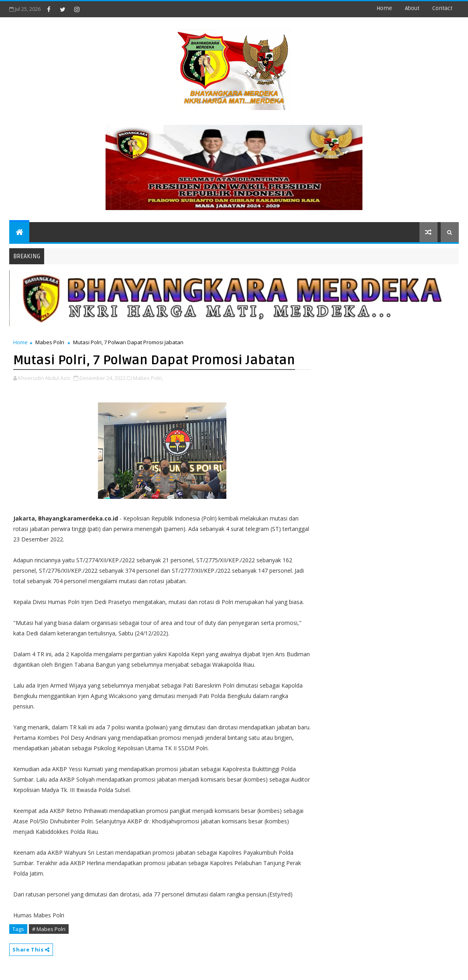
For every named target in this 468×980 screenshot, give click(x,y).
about (412, 8)
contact (442, 8)
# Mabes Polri (49, 929)
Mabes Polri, (148, 378)
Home (384, 8)
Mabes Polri (50, 342)
